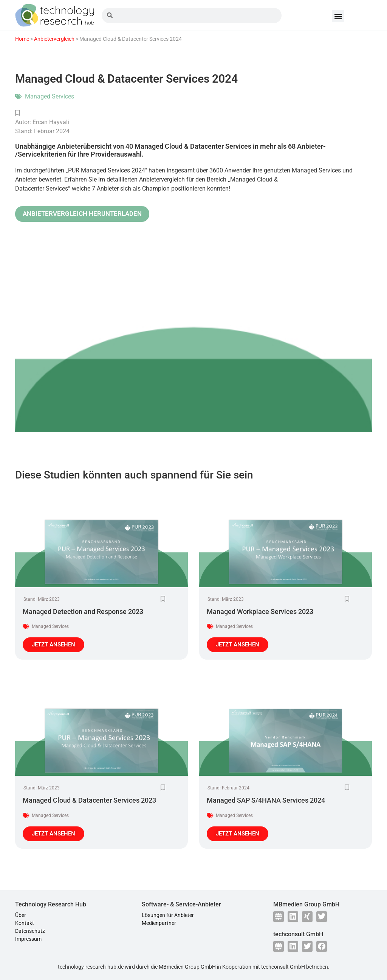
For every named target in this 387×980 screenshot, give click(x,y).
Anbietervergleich (54, 39)
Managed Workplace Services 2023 (260, 612)
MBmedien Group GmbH (187, 967)
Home (22, 39)
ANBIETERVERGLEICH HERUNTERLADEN (82, 214)
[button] (338, 16)
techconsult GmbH (283, 967)
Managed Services (50, 96)
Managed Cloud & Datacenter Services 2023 (89, 800)
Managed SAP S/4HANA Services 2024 (266, 800)
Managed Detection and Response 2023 (83, 612)
